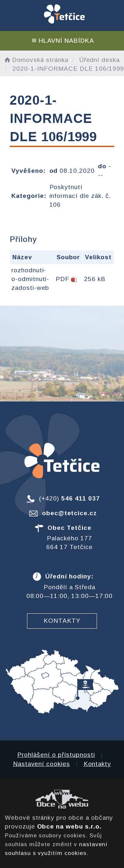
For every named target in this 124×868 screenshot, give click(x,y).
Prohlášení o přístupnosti (56, 755)
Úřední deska (100, 60)
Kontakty (62, 621)
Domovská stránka (36, 60)
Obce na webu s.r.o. (69, 826)
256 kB (95, 279)
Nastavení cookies (41, 764)
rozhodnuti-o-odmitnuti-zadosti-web (30, 279)
